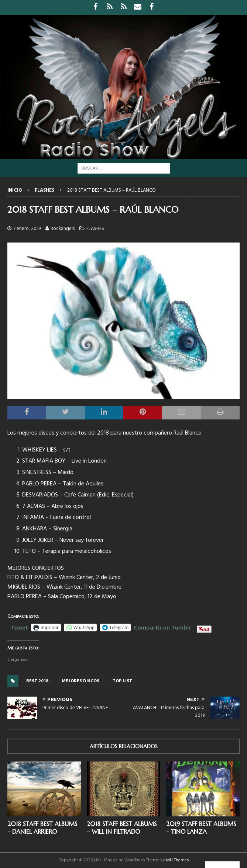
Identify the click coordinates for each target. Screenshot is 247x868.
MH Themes (178, 860)
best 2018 (37, 681)
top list (122, 681)
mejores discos (80, 681)
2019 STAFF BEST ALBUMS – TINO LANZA (201, 828)
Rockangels (63, 229)
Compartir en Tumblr (162, 627)
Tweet (19, 627)
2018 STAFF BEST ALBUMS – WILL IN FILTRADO (122, 828)
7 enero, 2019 (27, 229)
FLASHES (95, 229)
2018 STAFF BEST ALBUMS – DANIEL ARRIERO (42, 828)
